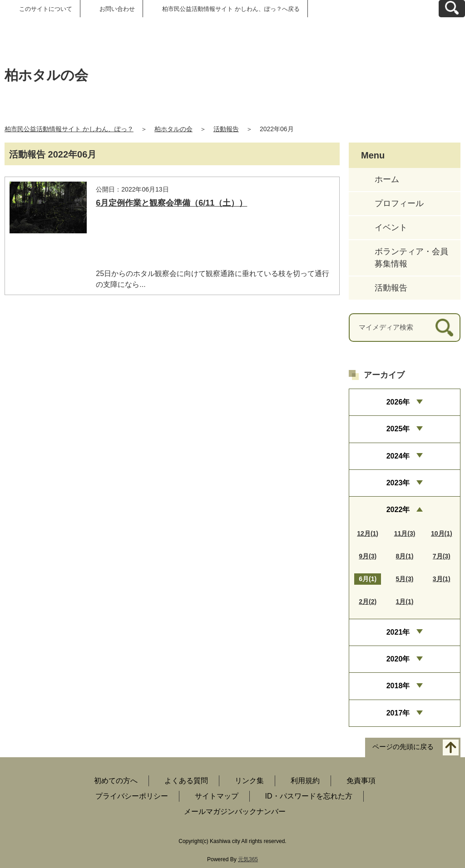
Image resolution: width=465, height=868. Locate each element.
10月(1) (442, 533)
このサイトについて (46, 9)
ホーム (387, 179)
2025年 (398, 429)
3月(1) (442, 579)
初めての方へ (116, 781)
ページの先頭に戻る (403, 747)
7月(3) (442, 556)
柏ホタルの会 (173, 129)
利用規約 (305, 781)
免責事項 (361, 781)
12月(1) (368, 533)
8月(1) (405, 556)
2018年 (398, 686)
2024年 (398, 456)
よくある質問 (186, 781)
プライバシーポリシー (132, 796)
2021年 (398, 632)
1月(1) (405, 602)
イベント (391, 227)
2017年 (398, 713)
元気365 (248, 859)
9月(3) (368, 556)
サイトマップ (217, 796)
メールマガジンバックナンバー (235, 811)
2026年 (398, 402)
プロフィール (399, 203)
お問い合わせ (117, 9)
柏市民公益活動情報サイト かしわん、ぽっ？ (69, 129)
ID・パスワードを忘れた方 (309, 796)
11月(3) (405, 533)
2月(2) (368, 602)
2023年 (398, 483)
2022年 (398, 510)
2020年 (398, 659)
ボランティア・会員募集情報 (411, 258)
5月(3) (405, 579)
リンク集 (249, 781)
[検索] (444, 328)
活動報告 (226, 129)
